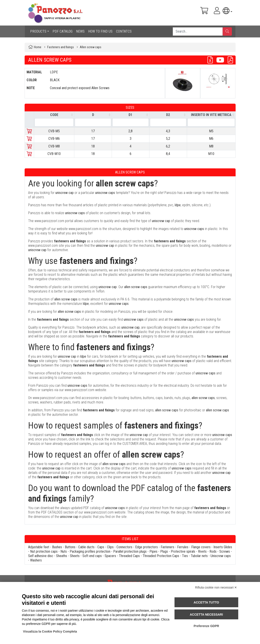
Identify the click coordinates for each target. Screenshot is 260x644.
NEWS (80, 31)
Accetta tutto (206, 602)
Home (38, 47)
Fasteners (167, 547)
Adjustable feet (39, 547)
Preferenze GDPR (206, 626)
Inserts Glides (223, 547)
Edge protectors (146, 547)
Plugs (164, 551)
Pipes (153, 551)
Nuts (64, 551)
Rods (213, 551)
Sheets (75, 556)
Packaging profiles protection (90, 551)
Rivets (202, 551)
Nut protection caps (44, 551)
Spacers (110, 556)
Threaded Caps (129, 556)
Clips (110, 547)
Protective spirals (183, 551)
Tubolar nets (199, 556)
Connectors (124, 547)
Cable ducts (86, 547)
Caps (101, 547)
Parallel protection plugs (130, 551)
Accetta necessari (206, 615)
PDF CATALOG (63, 31)
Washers (36, 560)
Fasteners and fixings (61, 47)
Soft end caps (92, 556)
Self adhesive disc (41, 556)
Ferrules (183, 547)
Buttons (70, 547)
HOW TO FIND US (100, 31)
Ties (185, 556)
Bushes (57, 547)
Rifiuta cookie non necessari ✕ (216, 587)
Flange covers (201, 547)
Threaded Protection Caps (161, 556)
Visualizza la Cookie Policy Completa (50, 631)
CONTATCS (124, 31)
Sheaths (62, 556)
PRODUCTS (38, 31)
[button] (227, 11)
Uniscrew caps (221, 556)
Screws (225, 551)
